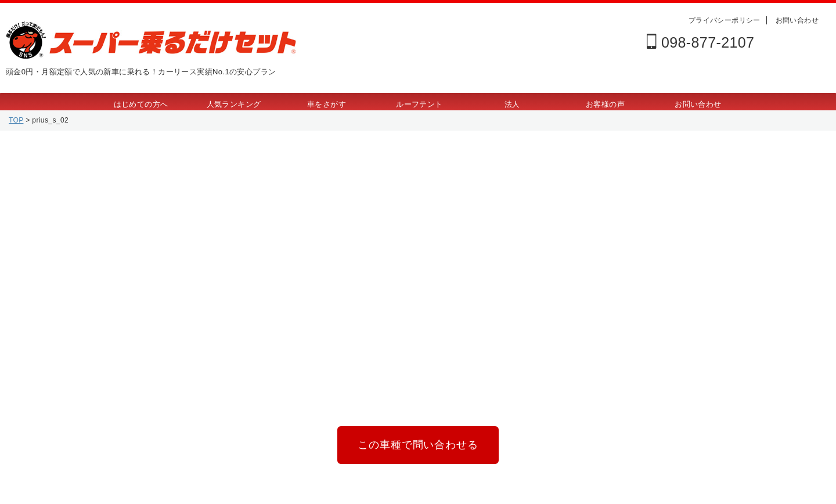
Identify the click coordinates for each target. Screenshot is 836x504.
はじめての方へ (141, 104)
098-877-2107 (700, 42)
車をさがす (327, 104)
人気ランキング (234, 104)
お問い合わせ (797, 20)
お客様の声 (605, 104)
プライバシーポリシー (725, 20)
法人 (512, 104)
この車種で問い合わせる (418, 443)
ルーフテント (419, 104)
